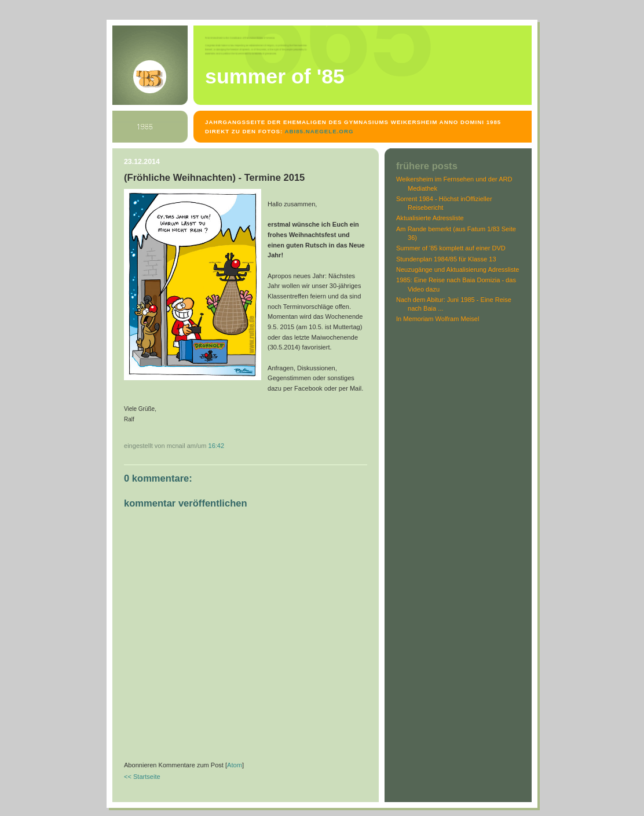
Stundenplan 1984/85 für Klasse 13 (446, 259)
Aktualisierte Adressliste (430, 218)
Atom (235, 765)
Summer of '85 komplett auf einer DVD (451, 248)
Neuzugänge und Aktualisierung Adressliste (458, 269)
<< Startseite (142, 777)
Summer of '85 (275, 76)
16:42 (217, 446)
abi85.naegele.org (319, 131)
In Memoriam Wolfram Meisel (438, 319)
